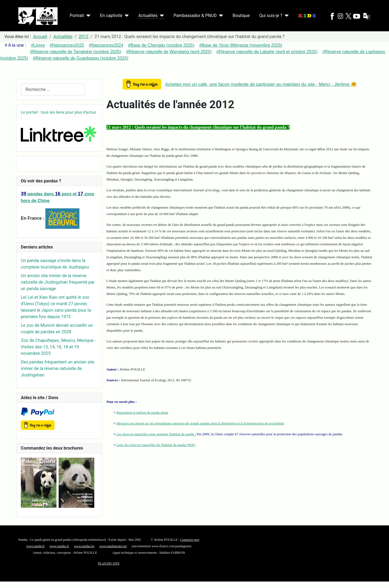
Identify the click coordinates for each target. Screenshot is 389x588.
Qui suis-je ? (271, 16)
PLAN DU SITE (109, 563)
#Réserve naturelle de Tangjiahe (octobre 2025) (76, 52)
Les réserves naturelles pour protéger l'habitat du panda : (156, 434)
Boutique (241, 16)
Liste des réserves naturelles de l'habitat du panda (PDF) (156, 445)
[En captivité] (126, 16)
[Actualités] (161, 16)
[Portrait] (87, 16)
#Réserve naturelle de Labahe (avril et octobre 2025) (267, 52)
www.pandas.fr (59, 546)
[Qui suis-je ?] (286, 16)
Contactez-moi (190, 540)
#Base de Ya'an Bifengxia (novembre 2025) (241, 45)
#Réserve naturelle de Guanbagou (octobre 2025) (81, 58)
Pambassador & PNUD (195, 16)
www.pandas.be (84, 546)
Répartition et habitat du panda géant (142, 412)
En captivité (111, 16)
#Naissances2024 (106, 45)
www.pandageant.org (113, 546)
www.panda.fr (35, 546)
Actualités (148, 16)
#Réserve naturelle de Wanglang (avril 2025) (169, 52)
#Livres (38, 45)
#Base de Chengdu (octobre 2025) (161, 45)
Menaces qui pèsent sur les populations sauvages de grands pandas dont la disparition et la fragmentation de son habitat (200, 423)
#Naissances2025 (67, 45)
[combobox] (53, 89)
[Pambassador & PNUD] (220, 16)
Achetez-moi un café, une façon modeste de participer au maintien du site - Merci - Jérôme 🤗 (261, 84)
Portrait (77, 16)
